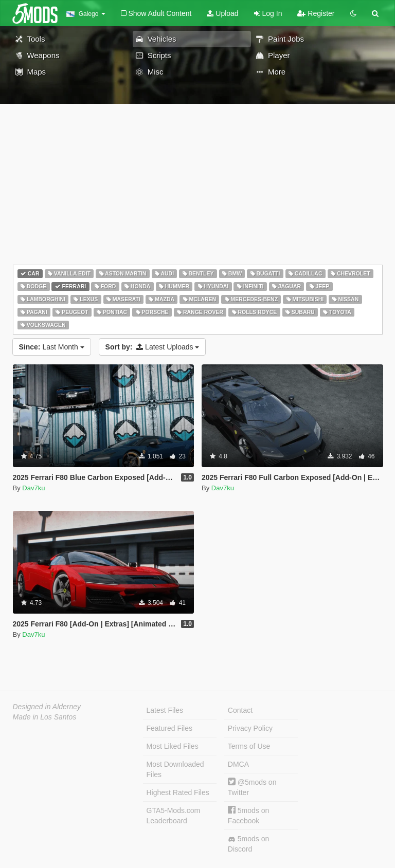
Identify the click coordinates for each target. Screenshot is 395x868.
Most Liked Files (173, 746)
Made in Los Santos (45, 717)
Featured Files (169, 728)
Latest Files (165, 710)
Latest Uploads (152, 347)
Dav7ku (33, 488)
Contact (240, 710)
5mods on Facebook (248, 815)
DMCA (238, 764)
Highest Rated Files (178, 792)
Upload (222, 13)
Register (316, 13)
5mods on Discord (248, 844)
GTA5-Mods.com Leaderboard (174, 816)
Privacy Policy (250, 728)
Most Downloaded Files (175, 769)
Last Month (52, 347)
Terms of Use (249, 746)
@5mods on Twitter (252, 787)
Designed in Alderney (47, 707)
